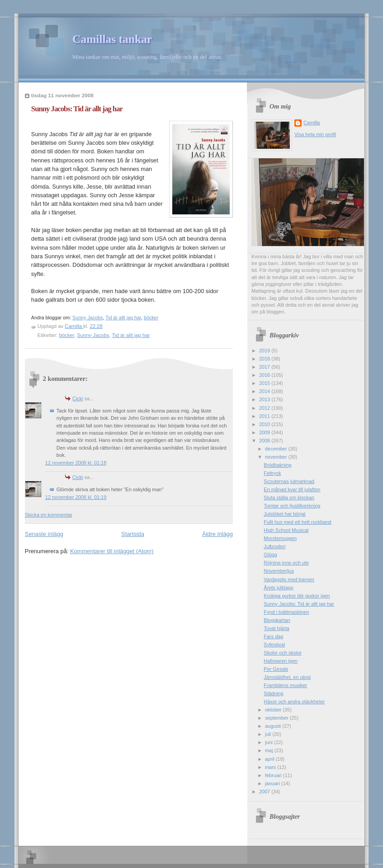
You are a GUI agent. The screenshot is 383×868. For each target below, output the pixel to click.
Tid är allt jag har (123, 318)
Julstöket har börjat (284, 514)
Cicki (78, 398)
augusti (274, 726)
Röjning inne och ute (286, 563)
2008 (265, 441)
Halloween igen (281, 661)
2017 (265, 367)
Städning (273, 693)
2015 (265, 383)
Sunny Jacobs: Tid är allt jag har (299, 604)
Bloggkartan (277, 620)
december (277, 449)
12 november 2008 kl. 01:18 (76, 463)
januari (273, 783)
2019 (265, 351)
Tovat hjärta (276, 628)
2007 (265, 792)
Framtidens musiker (285, 685)
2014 (265, 391)
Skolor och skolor (283, 653)
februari (274, 775)
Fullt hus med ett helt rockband (297, 522)
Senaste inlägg (44, 534)
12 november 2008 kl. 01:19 (76, 497)
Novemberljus (279, 571)
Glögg (270, 555)
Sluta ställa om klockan (289, 498)
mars (271, 767)
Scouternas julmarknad (289, 481)
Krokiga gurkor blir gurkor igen (297, 596)
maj (270, 750)
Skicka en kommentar (49, 515)
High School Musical (286, 530)
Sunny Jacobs (87, 318)
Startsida (133, 534)
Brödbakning (277, 465)
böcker (151, 318)
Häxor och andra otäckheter (294, 702)
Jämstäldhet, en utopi (287, 677)
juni (270, 742)
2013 (265, 399)
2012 (265, 408)
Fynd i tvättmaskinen (286, 612)
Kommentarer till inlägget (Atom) (112, 551)
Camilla (312, 123)
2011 (265, 416)
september (277, 718)
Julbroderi (274, 546)
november (277, 457)
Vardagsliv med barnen (289, 579)
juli (269, 734)
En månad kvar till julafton (292, 489)
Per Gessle (276, 669)
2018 (265, 359)
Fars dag (273, 636)
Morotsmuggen (280, 538)
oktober (274, 710)
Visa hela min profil (315, 134)
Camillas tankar (112, 39)
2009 (265, 432)
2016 (265, 375)
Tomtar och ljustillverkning (292, 506)
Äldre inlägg (218, 534)
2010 (265, 424)
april (270, 759)
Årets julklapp (279, 588)
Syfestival (274, 645)
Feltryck (272, 473)
